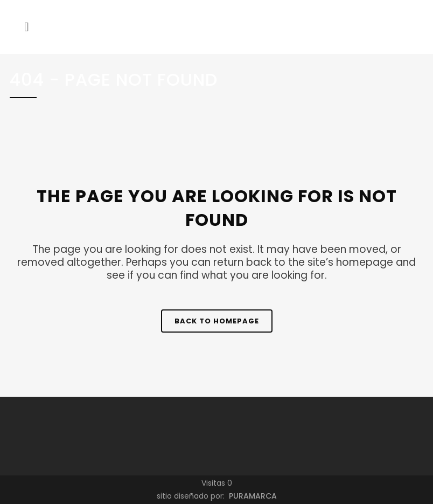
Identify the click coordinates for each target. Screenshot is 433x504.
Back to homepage (217, 321)
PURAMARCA (252, 496)
